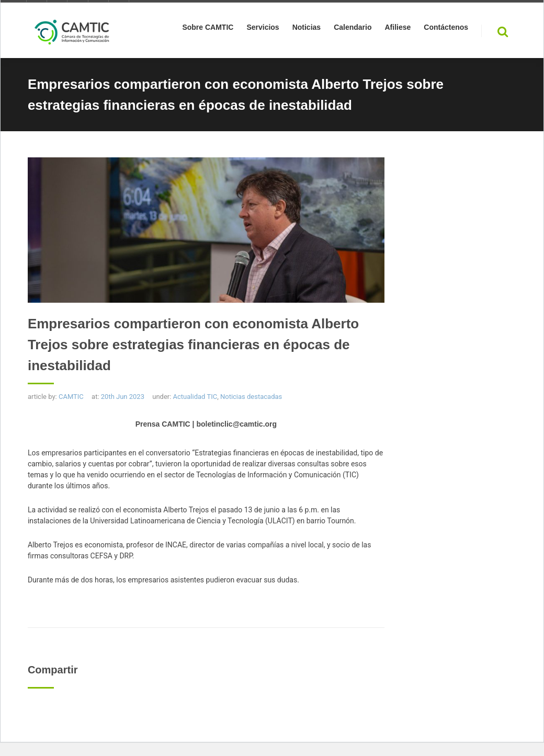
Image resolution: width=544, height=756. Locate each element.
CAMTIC (71, 397)
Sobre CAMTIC (208, 29)
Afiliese (398, 29)
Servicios (263, 29)
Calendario (353, 29)
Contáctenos (446, 29)
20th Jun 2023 (123, 397)
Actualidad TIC (195, 397)
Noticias (307, 29)
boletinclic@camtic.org (236, 424)
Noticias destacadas (251, 397)
